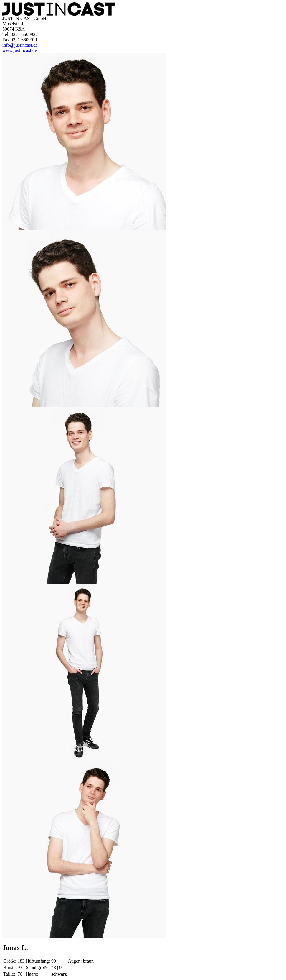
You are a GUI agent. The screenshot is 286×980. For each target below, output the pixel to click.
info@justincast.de (20, 45)
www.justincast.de (20, 50)
